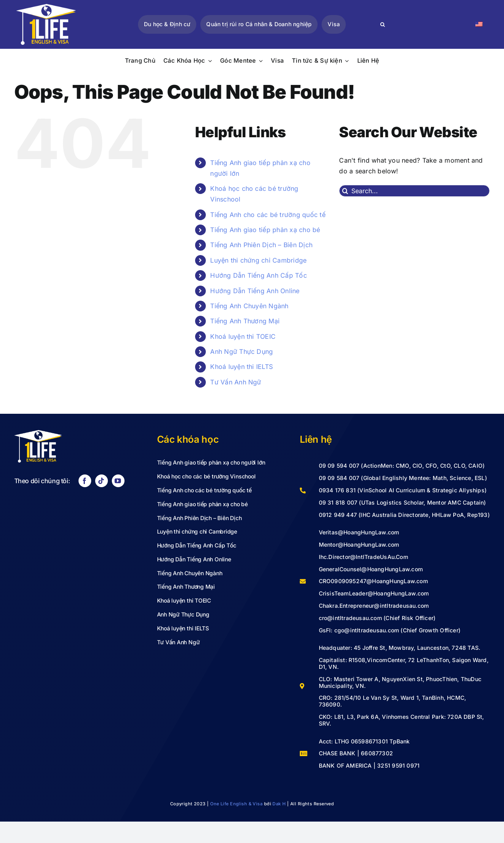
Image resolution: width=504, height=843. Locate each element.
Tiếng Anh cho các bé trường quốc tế (268, 215)
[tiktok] (102, 481)
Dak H (279, 804)
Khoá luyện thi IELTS (241, 367)
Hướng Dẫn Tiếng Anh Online (255, 291)
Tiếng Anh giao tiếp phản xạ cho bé (265, 230)
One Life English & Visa (236, 804)
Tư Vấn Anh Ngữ (236, 382)
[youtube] (118, 481)
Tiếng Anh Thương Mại (245, 321)
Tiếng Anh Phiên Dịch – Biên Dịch (261, 245)
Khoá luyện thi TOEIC (243, 336)
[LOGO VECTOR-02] (46, 7)
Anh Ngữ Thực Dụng (241, 351)
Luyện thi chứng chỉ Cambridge (258, 260)
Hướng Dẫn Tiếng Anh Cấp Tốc (258, 275)
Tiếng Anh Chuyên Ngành (249, 306)
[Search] (382, 25)
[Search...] (414, 191)
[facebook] (85, 481)
